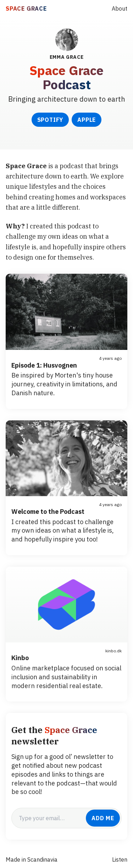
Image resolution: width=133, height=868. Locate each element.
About (120, 8)
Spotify (50, 120)
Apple (87, 120)
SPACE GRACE (26, 8)
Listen (120, 860)
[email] (49, 818)
